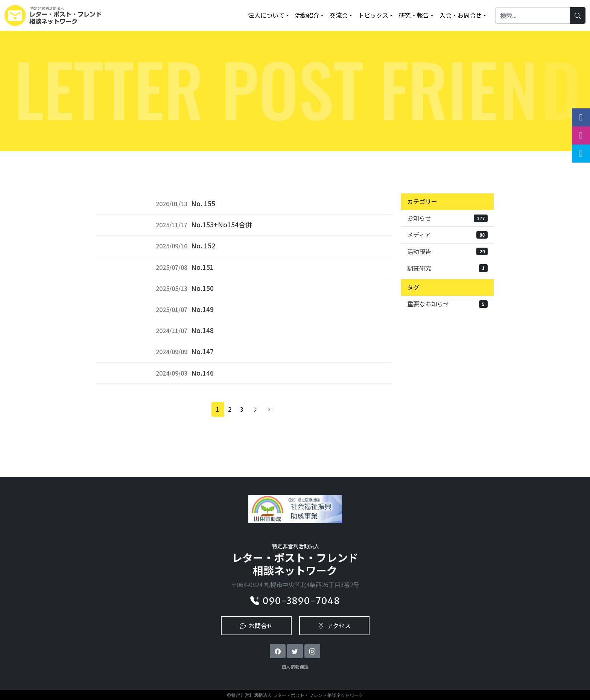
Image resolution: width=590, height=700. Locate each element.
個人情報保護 (295, 667)
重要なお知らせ (447, 304)
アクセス (334, 625)
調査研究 (447, 268)
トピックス (373, 15)
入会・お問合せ (461, 15)
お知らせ (447, 218)
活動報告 (447, 251)
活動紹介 (307, 15)
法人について (266, 15)
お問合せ (256, 625)
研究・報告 (414, 15)
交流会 (339, 15)
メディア (447, 234)
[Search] (533, 15)
